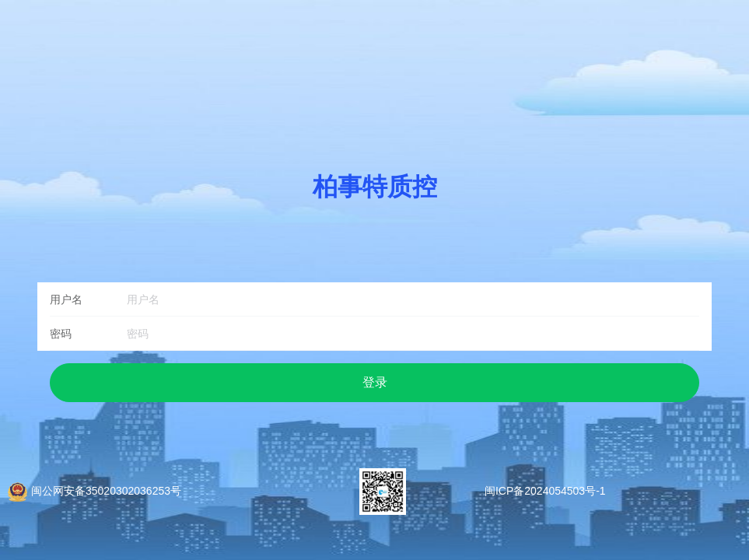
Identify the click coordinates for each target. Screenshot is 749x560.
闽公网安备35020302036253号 (106, 491)
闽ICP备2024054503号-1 (545, 491)
